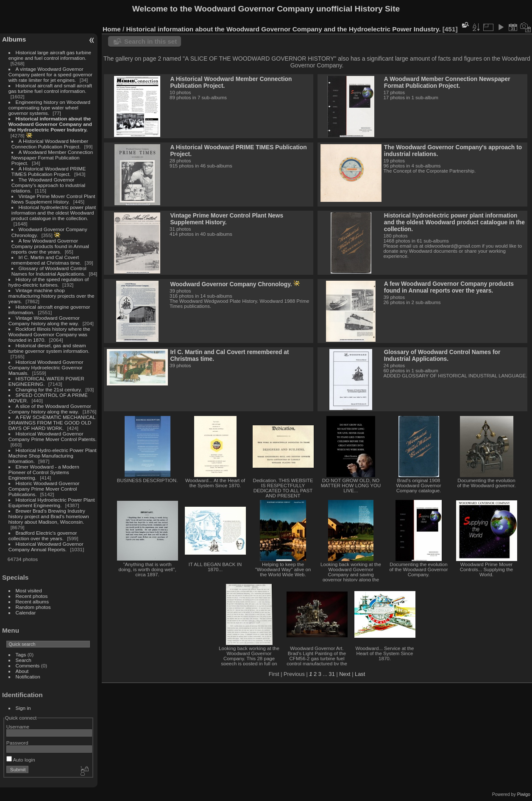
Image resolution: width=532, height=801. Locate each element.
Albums (14, 39)
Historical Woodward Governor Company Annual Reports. (46, 547)
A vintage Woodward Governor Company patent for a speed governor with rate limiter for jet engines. (50, 74)
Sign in (23, 708)
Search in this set (150, 41)
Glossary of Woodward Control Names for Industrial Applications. (49, 271)
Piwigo (524, 794)
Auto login (21, 760)
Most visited (29, 590)
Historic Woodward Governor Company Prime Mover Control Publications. (44, 489)
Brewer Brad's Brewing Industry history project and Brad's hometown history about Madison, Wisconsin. (49, 516)
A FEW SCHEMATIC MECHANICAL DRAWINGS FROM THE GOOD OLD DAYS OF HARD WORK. (52, 423)
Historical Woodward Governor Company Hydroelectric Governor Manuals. (46, 367)
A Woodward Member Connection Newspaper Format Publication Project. (52, 158)
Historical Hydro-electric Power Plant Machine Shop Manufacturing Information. (53, 456)
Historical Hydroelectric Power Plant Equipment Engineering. (52, 502)
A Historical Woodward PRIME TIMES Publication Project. (49, 171)
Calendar (26, 613)
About (22, 671)
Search (24, 660)
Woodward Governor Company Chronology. (231, 284)
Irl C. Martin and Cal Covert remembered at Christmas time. (46, 260)
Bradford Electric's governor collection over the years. (43, 536)
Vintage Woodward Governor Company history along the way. (44, 321)
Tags (21, 654)
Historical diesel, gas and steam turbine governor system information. (49, 348)
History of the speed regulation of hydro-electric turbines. (49, 282)
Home (112, 29)
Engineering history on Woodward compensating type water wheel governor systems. (49, 107)
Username (18, 727)
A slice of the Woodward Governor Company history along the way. (50, 409)
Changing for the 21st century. (49, 389)
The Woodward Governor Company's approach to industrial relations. (48, 185)
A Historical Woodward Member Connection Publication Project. (50, 144)
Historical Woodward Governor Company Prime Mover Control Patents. (53, 436)
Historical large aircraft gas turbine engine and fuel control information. (50, 55)
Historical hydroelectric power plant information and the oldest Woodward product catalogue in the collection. (54, 213)
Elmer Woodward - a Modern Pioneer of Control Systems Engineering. (44, 472)
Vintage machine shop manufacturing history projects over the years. (52, 296)
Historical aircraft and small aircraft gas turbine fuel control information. (50, 88)
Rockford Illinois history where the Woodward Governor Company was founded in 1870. (49, 334)
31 (332, 674)
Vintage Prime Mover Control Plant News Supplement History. (53, 199)
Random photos (33, 607)
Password (17, 743)
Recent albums (32, 601)
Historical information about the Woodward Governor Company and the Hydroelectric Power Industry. (50, 124)
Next (345, 674)
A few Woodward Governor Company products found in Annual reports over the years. (50, 246)
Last (360, 674)
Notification (28, 677)
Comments (28, 666)
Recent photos (32, 596)
